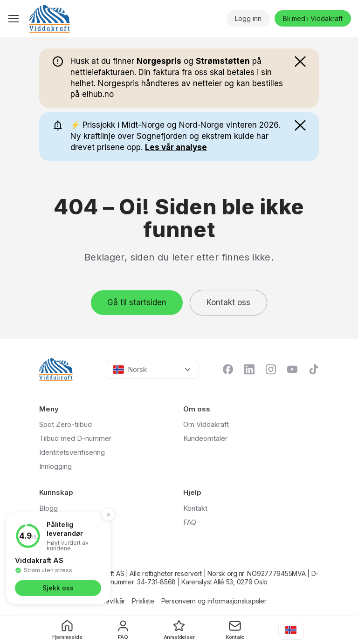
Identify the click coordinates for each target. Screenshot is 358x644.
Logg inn (248, 18)
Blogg (48, 508)
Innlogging (55, 466)
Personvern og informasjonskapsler (214, 601)
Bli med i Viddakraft (313, 18)
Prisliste (143, 601)
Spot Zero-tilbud (65, 424)
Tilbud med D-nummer (75, 438)
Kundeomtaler (205, 438)
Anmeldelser (179, 630)
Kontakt (235, 630)
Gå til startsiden (137, 302)
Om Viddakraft (206, 424)
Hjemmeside (67, 630)
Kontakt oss (228, 302)
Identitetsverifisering (72, 452)
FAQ (123, 630)
